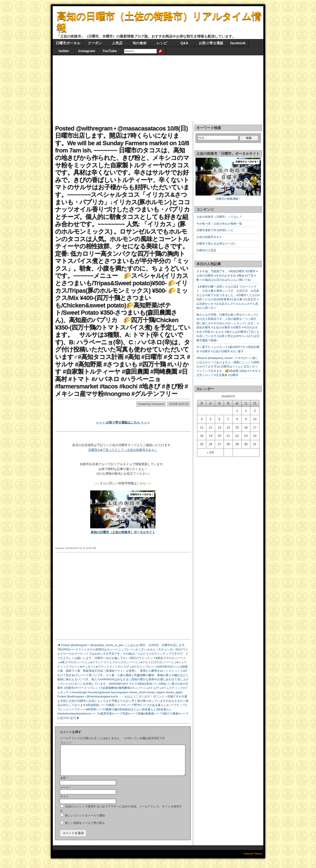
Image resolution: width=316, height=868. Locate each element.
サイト (64, 802)
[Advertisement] (158, 88)
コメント (66, 743)
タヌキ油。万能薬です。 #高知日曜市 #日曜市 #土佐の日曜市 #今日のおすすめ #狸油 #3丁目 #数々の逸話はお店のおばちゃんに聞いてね (227, 276)
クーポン (95, 43)
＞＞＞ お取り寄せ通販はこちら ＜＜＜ (123, 422)
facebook (238, 43)
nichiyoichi (158, 404)
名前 (64, 783)
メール (65, 793)
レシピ (162, 43)
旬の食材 (140, 43)
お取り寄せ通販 (211, 43)
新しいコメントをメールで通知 (85, 821)
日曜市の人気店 (206, 250)
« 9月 (211, 452)
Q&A (184, 43)
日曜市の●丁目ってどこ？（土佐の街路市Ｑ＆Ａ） (123, 450)
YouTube (110, 51)
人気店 (117, 43)
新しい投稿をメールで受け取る (85, 828)
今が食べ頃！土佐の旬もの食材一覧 (219, 224)
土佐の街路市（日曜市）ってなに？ (219, 217)
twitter (64, 51)
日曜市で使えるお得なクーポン (216, 244)
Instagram (87, 51)
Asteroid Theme (253, 859)
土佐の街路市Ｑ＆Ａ (209, 237)
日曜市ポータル (68, 43)
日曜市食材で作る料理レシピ (215, 230)
